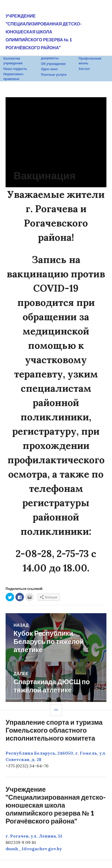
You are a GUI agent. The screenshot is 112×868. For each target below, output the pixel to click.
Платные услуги (54, 75)
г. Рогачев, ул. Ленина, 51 (34, 836)
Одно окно (49, 69)
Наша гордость (15, 69)
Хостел (84, 69)
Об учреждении (53, 64)
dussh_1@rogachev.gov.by (34, 849)
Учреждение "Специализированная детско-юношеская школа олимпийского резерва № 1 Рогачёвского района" (44, 32)
